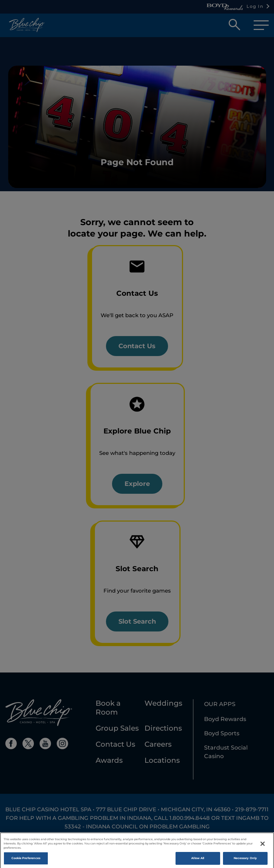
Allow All (198, 861)
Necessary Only (245, 861)
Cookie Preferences (26, 861)
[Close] (263, 847)
